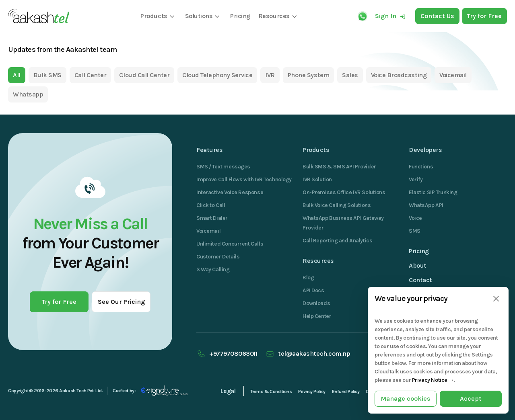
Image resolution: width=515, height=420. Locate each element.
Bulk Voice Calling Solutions (337, 205)
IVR (270, 75)
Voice (415, 218)
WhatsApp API (426, 205)
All (17, 75)
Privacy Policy (312, 391)
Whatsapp (28, 94)
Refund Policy (346, 391)
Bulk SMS (47, 75)
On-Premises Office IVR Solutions (344, 192)
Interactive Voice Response (230, 192)
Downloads (316, 303)
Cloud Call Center (144, 75)
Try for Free (59, 302)
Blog (308, 278)
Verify (416, 179)
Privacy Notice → (433, 380)
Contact (420, 280)
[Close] (496, 299)
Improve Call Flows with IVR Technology (244, 179)
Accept (471, 398)
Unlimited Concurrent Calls (230, 244)
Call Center (91, 75)
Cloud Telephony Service (217, 75)
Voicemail (453, 75)
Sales (350, 75)
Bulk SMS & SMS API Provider (339, 167)
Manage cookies (406, 398)
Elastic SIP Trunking (433, 192)
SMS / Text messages (223, 167)
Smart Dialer (212, 218)
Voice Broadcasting (399, 75)
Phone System (308, 75)
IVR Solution (317, 179)
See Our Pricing (121, 302)
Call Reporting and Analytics (337, 241)
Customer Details (218, 257)
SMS (415, 231)
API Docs (313, 290)
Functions (421, 167)
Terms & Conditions (271, 391)
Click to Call (211, 205)
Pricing (419, 251)
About (418, 265)
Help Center (317, 316)
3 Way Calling (213, 269)
